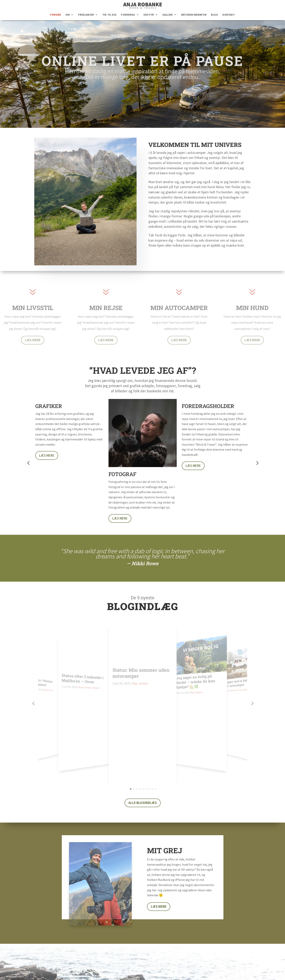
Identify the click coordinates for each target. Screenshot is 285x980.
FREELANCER (86, 15)
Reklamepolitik (172, 970)
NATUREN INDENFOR (194, 15)
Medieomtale (50, 680)
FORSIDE (55, 15)
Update (97, 683)
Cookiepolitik (197, 970)
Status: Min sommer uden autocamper (141, 678)
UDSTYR (149, 15)
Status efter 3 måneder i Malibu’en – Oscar (84, 676)
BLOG (215, 15)
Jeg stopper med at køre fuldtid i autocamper (232, 674)
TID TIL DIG (109, 15)
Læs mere (47, 526)
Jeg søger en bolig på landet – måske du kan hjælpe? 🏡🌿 (194, 678)
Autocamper (86, 684)
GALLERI (167, 15)
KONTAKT (229, 15)
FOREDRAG (128, 15)
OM (67, 15)
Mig (135, 689)
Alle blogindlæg (143, 717)
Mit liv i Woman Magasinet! (45, 674)
